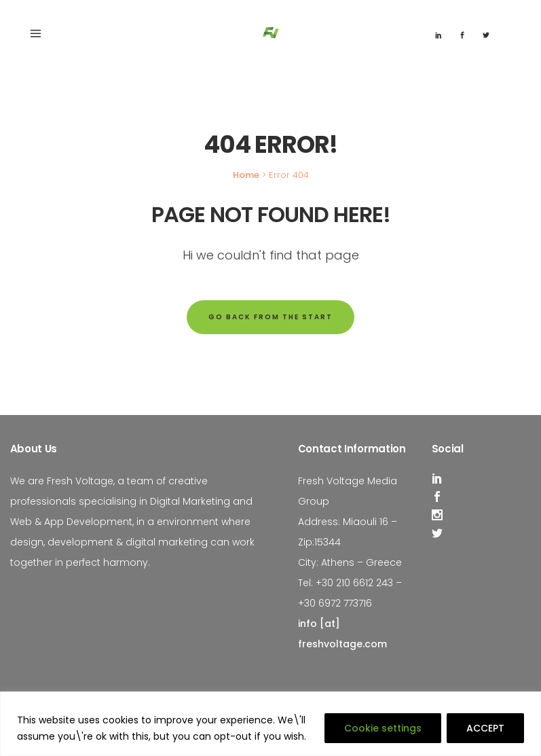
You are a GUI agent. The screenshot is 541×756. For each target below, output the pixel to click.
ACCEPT (485, 728)
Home (246, 175)
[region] (270, 724)
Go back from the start (270, 317)
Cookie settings (383, 728)
